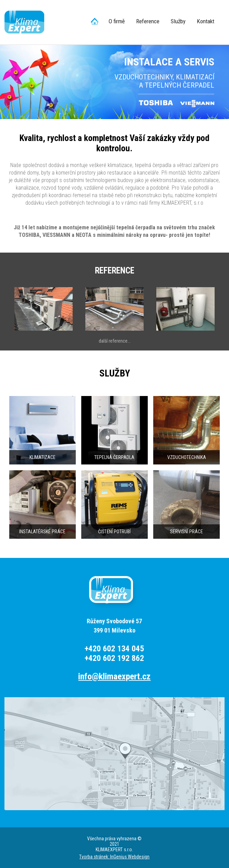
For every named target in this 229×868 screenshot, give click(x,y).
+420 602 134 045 (114, 649)
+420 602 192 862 (114, 658)
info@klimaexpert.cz (114, 676)
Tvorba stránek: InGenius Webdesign (114, 857)
